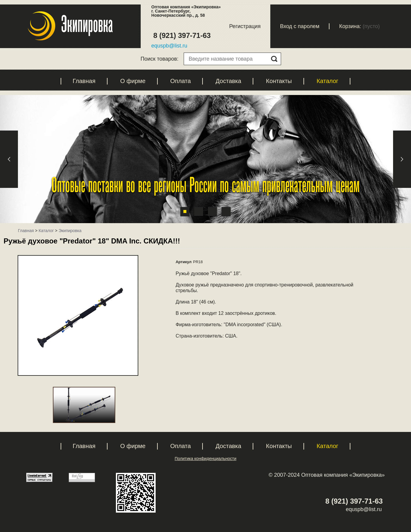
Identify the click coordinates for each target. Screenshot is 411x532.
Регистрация (245, 26)
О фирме (133, 81)
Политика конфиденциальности (206, 459)
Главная (84, 81)
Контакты (279, 81)
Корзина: (350, 26)
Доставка (228, 81)
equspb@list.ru (169, 46)
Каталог (328, 81)
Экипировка (70, 231)
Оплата (181, 81)
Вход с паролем (300, 26)
